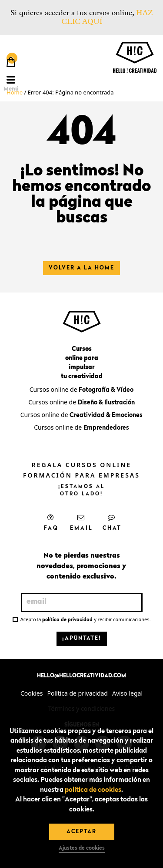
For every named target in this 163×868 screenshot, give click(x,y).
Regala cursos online (81, 465)
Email (81, 522)
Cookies (32, 693)
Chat (112, 522)
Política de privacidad (77, 693)
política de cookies (93, 790)
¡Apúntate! (82, 639)
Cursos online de (81, 389)
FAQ (51, 522)
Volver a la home (81, 268)
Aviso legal (127, 693)
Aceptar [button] (81, 832)
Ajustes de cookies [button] (82, 848)
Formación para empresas (81, 475)
